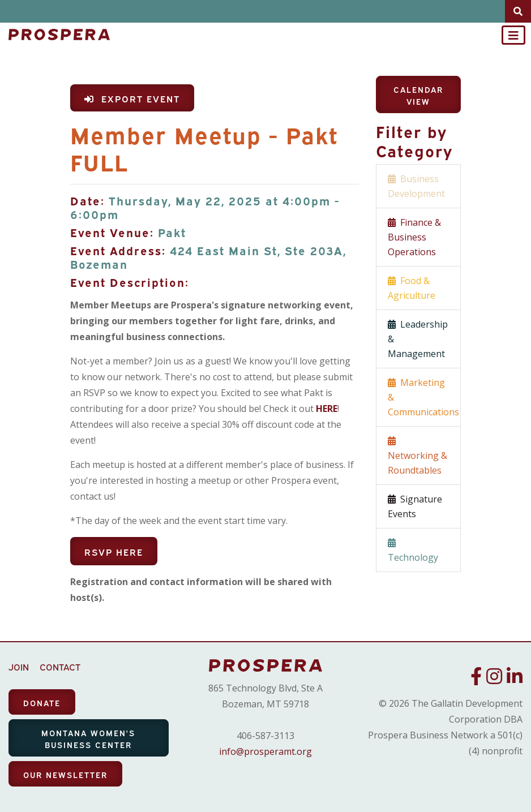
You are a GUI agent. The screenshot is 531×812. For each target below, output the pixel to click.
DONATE (42, 703)
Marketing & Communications (423, 397)
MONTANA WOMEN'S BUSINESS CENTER (88, 738)
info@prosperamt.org (265, 751)
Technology (413, 550)
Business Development (416, 186)
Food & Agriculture (412, 288)
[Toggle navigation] (513, 35)
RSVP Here (114, 552)
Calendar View (418, 95)
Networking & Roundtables (417, 456)
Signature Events (415, 506)
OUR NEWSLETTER (65, 774)
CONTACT (60, 667)
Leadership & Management (418, 339)
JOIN (19, 667)
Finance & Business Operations (414, 237)
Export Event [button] (132, 98)
